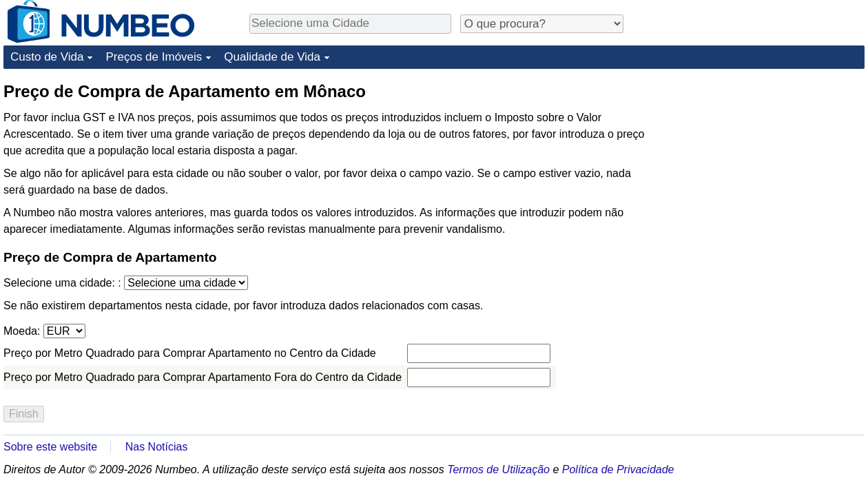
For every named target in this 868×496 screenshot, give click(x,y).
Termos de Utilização (498, 469)
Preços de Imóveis (154, 57)
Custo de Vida (47, 57)
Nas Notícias (157, 447)
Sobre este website (50, 447)
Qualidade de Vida (272, 57)
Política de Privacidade (618, 469)
